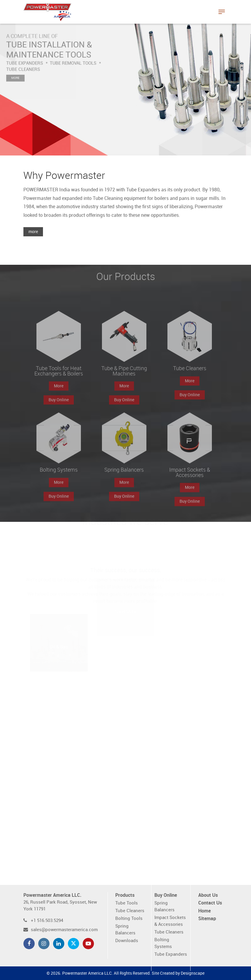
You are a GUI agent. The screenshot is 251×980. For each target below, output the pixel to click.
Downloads (127, 941)
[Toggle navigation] (222, 12)
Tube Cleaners (130, 911)
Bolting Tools (129, 919)
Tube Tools (127, 903)
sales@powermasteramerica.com (64, 930)
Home (204, 911)
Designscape (193, 973)
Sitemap (207, 919)
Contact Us (210, 903)
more (33, 232)
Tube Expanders (171, 954)
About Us (208, 895)
